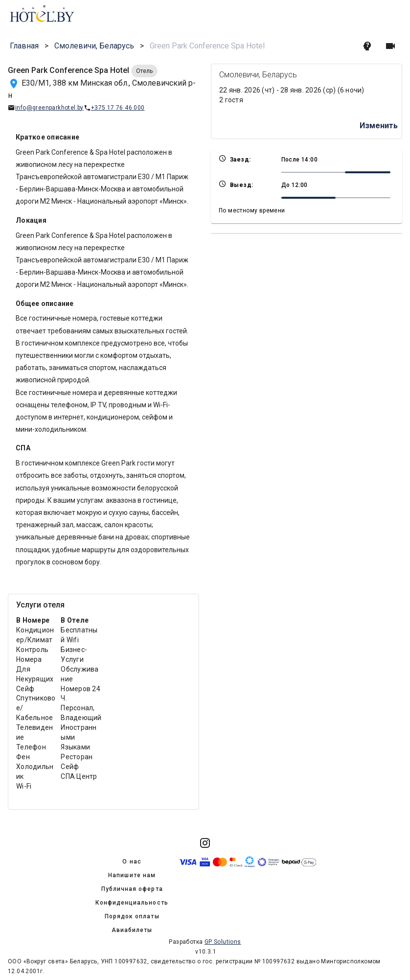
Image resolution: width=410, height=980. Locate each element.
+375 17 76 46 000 (118, 108)
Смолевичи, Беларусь (94, 46)
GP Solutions (223, 942)
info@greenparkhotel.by (49, 108)
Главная (24, 46)
